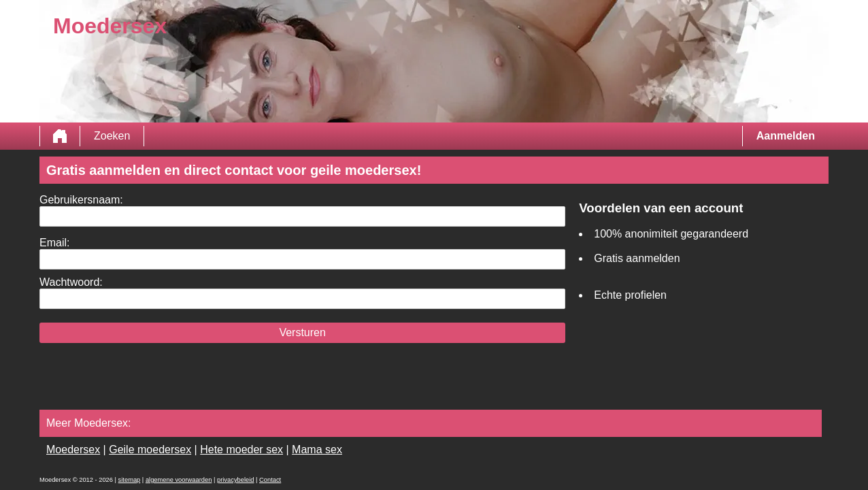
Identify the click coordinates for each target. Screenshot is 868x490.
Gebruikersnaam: (81, 200)
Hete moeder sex (241, 450)
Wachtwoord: (71, 282)
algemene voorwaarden (179, 480)
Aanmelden (786, 136)
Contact (270, 480)
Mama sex (317, 450)
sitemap (130, 480)
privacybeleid (235, 480)
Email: (54, 243)
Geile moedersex (150, 450)
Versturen (302, 332)
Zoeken (112, 136)
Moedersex (73, 450)
